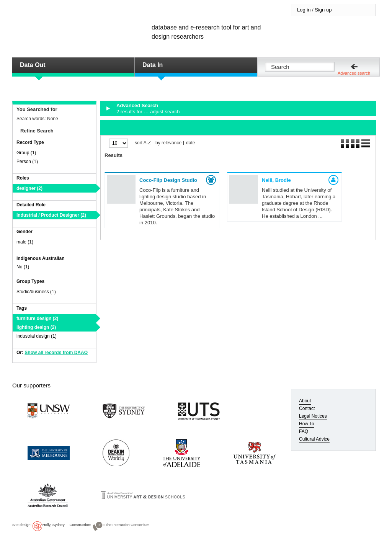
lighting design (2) (36, 327)
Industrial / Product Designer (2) (51, 215)
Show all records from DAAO (56, 353)
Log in (304, 10)
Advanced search (354, 73)
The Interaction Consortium (127, 525)
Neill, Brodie (276, 180)
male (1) (25, 242)
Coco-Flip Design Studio (168, 180)
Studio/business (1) (36, 292)
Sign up (323, 10)
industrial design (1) (37, 336)
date (190, 143)
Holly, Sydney (54, 525)
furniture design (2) (37, 318)
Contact (307, 408)
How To (307, 424)
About (305, 401)
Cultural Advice (314, 439)
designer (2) (29, 188)
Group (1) (26, 153)
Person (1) (27, 162)
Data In (153, 65)
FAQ (304, 431)
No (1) (23, 267)
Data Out (33, 65)
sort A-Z (143, 143)
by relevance (168, 143)
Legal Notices (313, 416)
